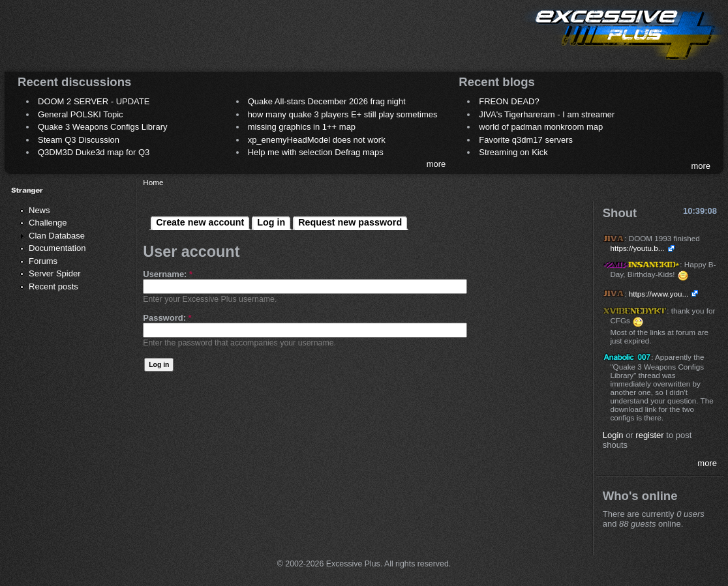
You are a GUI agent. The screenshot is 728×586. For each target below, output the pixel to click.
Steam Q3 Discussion (79, 140)
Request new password (350, 222)
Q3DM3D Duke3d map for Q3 (94, 152)
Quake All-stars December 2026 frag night (327, 101)
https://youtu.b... (637, 248)
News (39, 210)
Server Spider (54, 273)
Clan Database (57, 236)
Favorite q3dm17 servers (526, 140)
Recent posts (53, 286)
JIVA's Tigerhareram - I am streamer (547, 114)
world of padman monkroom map (541, 127)
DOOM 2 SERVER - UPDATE (94, 101)
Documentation (57, 248)
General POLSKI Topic (81, 114)
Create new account (200, 222)
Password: (167, 318)
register (649, 435)
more (436, 164)
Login (613, 435)
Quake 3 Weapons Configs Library (102, 127)
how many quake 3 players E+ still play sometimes (343, 114)
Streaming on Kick (513, 152)
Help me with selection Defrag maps (316, 152)
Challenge (48, 223)
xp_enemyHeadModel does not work (317, 140)
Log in (271, 222)
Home (153, 182)
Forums (43, 261)
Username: (168, 274)
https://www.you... (659, 294)
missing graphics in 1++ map (302, 127)
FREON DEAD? (509, 101)
